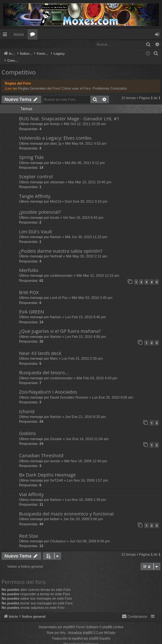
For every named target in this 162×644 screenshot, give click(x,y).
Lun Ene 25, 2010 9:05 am (113, 391)
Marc (54, 352)
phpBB (68, 621)
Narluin (56, 230)
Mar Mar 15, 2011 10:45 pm (90, 176)
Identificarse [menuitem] (159, 35)
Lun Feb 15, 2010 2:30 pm (82, 352)
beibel (55, 513)
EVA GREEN (32, 305)
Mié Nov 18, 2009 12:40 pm (85, 455)
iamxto (55, 455)
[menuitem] (156, 54)
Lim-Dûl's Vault (36, 225)
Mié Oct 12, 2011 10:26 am (85, 117)
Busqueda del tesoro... (44, 366)
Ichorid (27, 405)
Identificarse (17, 44)
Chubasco (58, 535)
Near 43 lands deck (40, 347)
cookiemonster (62, 269)
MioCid (55, 156)
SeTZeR (57, 474)
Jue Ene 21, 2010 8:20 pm (85, 410)
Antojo (55, 117)
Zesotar (56, 432)
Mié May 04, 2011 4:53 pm (86, 137)
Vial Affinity (31, 488)
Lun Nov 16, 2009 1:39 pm (86, 493)
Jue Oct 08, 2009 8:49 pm (90, 535)
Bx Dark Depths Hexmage (47, 468)
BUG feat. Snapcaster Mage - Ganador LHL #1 (69, 112)
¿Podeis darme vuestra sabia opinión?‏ (61, 244)
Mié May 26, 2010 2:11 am (87, 250)
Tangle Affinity (35, 190)
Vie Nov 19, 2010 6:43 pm (83, 211)
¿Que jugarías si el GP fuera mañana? (60, 325)
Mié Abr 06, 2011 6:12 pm (85, 156)
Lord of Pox (59, 291)
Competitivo (19, 66)
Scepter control (36, 170)
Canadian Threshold (41, 449)
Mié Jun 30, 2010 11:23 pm (86, 230)
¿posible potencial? (40, 205)
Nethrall (56, 250)
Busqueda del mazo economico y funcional (66, 507)
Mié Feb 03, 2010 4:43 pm (97, 372)
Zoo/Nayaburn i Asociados (48, 385)
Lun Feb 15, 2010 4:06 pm (85, 330)
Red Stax (29, 529)
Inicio (19, 34)
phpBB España (100, 632)
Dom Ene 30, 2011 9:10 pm (86, 195)
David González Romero (69, 391)
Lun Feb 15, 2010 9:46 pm (85, 311)
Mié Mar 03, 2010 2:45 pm (92, 291)
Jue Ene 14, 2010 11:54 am (87, 432)
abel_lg (56, 137)
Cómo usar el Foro (76, 82)
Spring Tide (31, 151)
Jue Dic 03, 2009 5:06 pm (83, 513)
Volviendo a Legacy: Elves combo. (56, 131)
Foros (34, 35)
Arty (63, 626)
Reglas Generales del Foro (39, 82)
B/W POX (29, 286)
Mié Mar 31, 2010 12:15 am (98, 269)
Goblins (27, 427)
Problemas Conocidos (110, 82)
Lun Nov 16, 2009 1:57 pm (87, 474)
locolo (55, 211)
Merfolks (29, 264)
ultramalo (57, 176)
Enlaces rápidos (6, 35)
